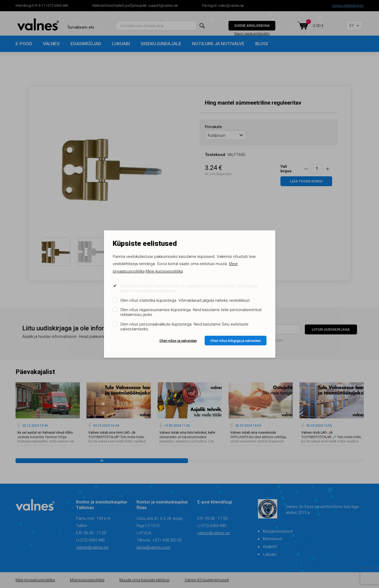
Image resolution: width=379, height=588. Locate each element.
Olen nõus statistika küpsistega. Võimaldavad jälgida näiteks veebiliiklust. (185, 300)
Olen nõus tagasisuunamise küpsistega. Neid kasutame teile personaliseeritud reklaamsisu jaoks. (191, 312)
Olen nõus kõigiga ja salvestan (236, 341)
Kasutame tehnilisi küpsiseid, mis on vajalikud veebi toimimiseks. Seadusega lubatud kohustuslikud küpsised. (189, 288)
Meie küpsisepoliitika (164, 271)
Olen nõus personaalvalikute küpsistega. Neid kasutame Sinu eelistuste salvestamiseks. (184, 327)
